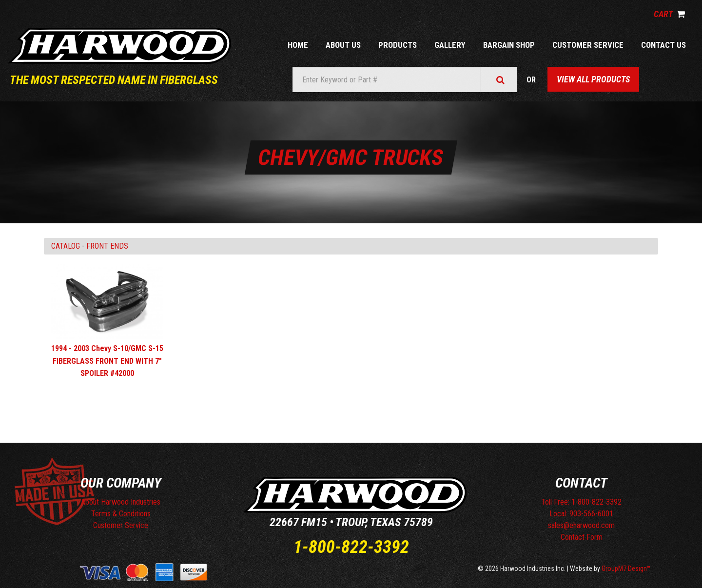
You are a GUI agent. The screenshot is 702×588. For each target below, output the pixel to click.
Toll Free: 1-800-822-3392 (581, 502)
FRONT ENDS (107, 246)
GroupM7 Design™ (626, 568)
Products (398, 45)
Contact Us (663, 45)
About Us (343, 45)
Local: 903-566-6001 (581, 514)
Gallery (450, 45)
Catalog (66, 246)
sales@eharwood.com (581, 525)
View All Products (593, 79)
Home (298, 45)
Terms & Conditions (121, 514)
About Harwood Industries (121, 502)
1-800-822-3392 (351, 547)
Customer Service (588, 45)
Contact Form (582, 537)
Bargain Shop (509, 45)
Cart (669, 14)
